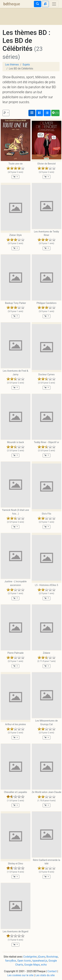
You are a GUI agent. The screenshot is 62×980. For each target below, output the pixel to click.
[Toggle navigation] (54, 4)
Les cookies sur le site (20, 975)
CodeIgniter (30, 957)
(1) (55, 113)
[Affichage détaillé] (40, 113)
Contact (52, 971)
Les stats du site (45, 975)
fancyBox (11, 961)
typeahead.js (40, 961)
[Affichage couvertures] (32, 113)
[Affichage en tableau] (47, 113)
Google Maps (32, 965)
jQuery (41, 957)
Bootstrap (52, 957)
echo (44, 965)
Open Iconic (24, 961)
